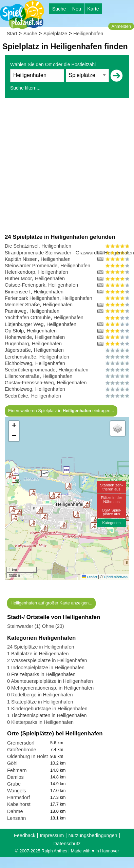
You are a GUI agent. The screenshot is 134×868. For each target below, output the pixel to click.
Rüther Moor (18, 278)
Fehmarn (17, 770)
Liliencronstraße (22, 376)
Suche (59, 9)
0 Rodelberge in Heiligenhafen (40, 695)
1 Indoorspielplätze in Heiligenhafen (46, 668)
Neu (77, 9)
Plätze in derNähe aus (111, 499)
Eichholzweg (18, 363)
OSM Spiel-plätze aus (111, 512)
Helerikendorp (20, 272)
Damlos (15, 777)
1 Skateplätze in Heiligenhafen (40, 702)
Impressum (52, 835)
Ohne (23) (53, 626)
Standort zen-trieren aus (111, 487)
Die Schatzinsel (22, 246)
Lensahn (16, 818)
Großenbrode (22, 750)
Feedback (25, 835)
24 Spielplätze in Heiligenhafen (41, 647)
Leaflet (90, 577)
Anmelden (121, 26)
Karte (93, 9)
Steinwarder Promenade (31, 266)
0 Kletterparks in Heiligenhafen (40, 722)
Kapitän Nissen (21, 259)
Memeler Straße (22, 305)
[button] (69, 486)
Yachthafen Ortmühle (28, 317)
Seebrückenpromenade (30, 370)
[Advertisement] (64, 165)
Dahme (15, 811)
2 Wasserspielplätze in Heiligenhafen (47, 660)
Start (12, 34)
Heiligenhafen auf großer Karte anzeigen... (51, 603)
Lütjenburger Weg (24, 324)
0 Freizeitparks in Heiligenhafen (41, 674)
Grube (14, 784)
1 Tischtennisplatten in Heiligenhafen (47, 715)
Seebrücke (16, 396)
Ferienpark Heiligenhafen (32, 298)
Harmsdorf (18, 797)
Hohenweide (18, 337)
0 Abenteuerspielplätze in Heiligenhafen (50, 681)
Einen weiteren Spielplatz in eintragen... (61, 411)
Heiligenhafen (88, 34)
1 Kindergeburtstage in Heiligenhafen (47, 709)
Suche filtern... (25, 88)
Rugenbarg (17, 344)
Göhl (12, 763)
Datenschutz (67, 844)
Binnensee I (18, 292)
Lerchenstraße (21, 357)
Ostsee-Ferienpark (25, 285)
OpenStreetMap (116, 577)
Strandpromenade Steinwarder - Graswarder (53, 253)
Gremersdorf (21, 743)
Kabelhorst (19, 804)
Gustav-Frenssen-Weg (29, 383)
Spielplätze (55, 34)
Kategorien (111, 523)
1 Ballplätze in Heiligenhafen (38, 654)
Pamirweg (16, 311)
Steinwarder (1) (24, 626)
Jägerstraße (18, 350)
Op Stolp (14, 331)
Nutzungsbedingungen (93, 835)
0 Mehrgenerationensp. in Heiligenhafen (50, 688)
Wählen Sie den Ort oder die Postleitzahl (53, 64)
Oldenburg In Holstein (31, 756)
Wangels (16, 791)
